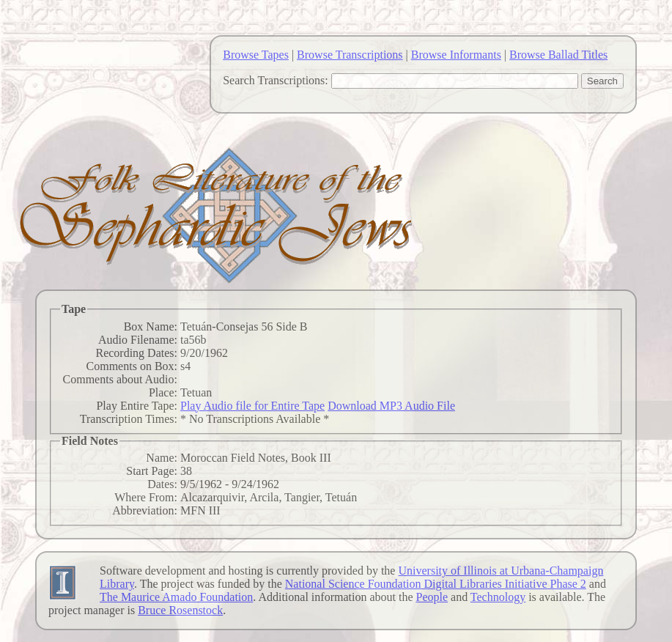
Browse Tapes (256, 55)
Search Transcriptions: (276, 80)
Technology (498, 597)
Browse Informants (456, 55)
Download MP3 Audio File (391, 406)
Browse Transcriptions (350, 55)
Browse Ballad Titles (558, 55)
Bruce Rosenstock (180, 610)
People (432, 597)
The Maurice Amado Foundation (176, 597)
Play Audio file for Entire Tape (252, 406)
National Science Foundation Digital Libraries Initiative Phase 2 (436, 584)
